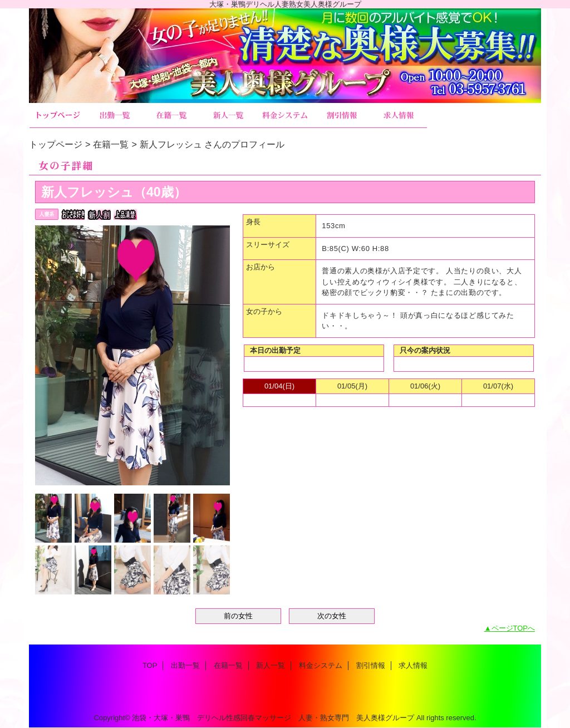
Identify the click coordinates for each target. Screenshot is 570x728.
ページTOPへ (514, 628)
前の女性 (238, 616)
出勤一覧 (115, 115)
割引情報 (342, 115)
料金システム (285, 115)
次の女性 (332, 616)
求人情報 (399, 115)
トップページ (56, 144)
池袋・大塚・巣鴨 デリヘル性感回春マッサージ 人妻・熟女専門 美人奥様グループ (273, 718)
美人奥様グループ (285, 56)
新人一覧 (228, 115)
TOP (58, 115)
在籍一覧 (171, 115)
